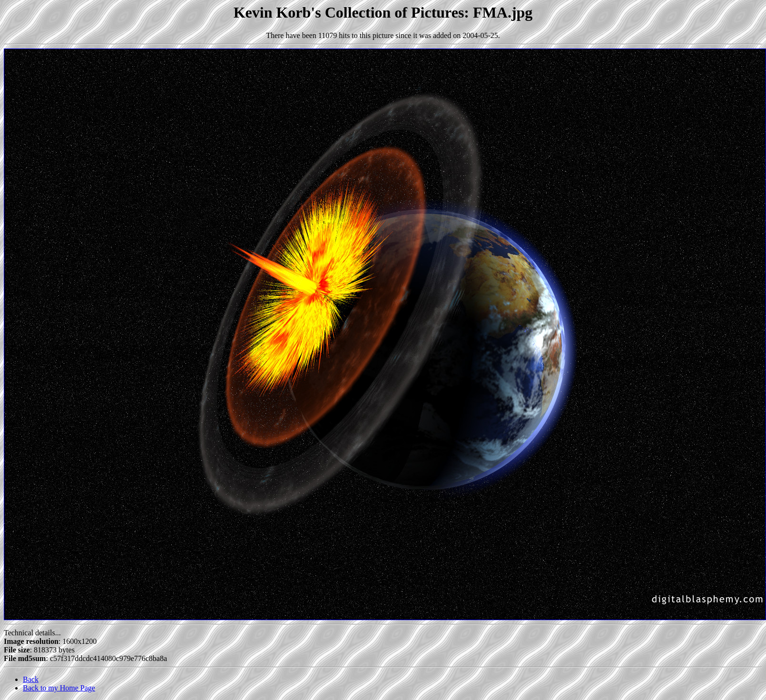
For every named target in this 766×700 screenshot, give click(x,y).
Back (31, 679)
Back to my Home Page (59, 688)
